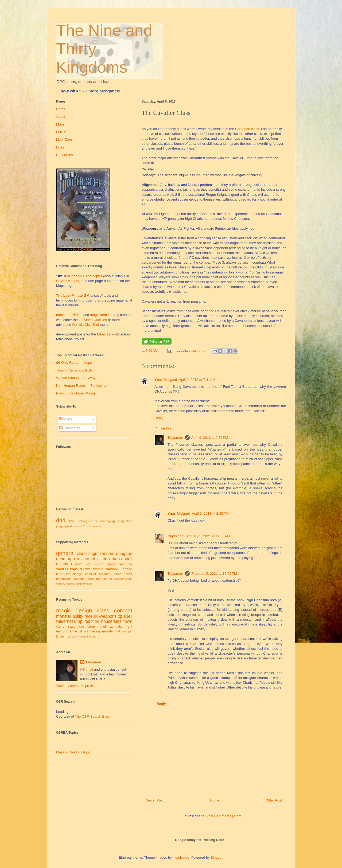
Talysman (175, 438)
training (88, 584)
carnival (91, 574)
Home (215, 800)
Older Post (274, 800)
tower (128, 574)
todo (106, 559)
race (88, 616)
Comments (70, 428)
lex (68, 574)
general (65, 553)
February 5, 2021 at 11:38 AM (207, 536)
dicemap (64, 564)
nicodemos (181, 857)
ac (112, 626)
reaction (92, 621)
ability (78, 616)
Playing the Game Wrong (75, 393)
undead (127, 569)
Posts (66, 419)
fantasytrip (108, 521)
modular (105, 574)
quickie (85, 569)
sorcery (61, 584)
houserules (111, 621)
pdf (88, 564)
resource (125, 564)
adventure (119, 579)
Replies (166, 428)
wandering (92, 631)
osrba (117, 574)
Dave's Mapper (68, 281)
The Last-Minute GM (73, 296)
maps (117, 559)
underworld (64, 579)
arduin (91, 526)
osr (124, 631)
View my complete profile (75, 686)
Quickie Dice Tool (85, 325)
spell (128, 559)
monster (64, 616)
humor (99, 564)
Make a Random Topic (73, 752)
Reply (159, 418)
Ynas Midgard (166, 380)
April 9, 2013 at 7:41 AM (197, 380)
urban (91, 579)
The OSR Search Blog (92, 716)
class (193, 351)
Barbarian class (247, 129)
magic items (99, 315)
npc (109, 579)
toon (98, 526)
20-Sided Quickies (93, 320)
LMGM (61, 132)
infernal (101, 579)
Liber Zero (64, 140)
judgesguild (64, 526)
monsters (63, 315)
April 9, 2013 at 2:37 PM (210, 438)
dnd (202, 351)
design (84, 610)
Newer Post (155, 800)
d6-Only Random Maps (74, 363)
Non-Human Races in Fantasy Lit (82, 386)
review (83, 559)
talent (79, 584)
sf (81, 631)
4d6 (118, 631)
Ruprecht (175, 536)
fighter (60, 636)
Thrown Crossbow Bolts (74, 370)
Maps (60, 124)
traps (74, 569)
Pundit (88, 669)
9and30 (62, 569)
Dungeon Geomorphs (85, 276)
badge (78, 574)
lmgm (94, 554)
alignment (125, 626)
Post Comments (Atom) (224, 816)
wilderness (66, 621)
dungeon (124, 554)
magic (63, 610)
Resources (64, 155)
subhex (71, 584)
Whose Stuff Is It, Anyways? (78, 378)
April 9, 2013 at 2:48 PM (210, 513)
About (61, 117)
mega (111, 564)
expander (79, 579)
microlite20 (79, 526)
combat (123, 610)
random (107, 554)
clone (82, 554)
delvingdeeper (87, 521)
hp (80, 621)
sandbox (112, 569)
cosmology (87, 626)
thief (103, 626)
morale (107, 631)
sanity (75, 637)
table (95, 559)
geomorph (65, 559)
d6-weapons (105, 616)
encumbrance (67, 631)
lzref (59, 574)
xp (120, 616)
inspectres (125, 521)
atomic (98, 569)
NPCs (77, 315)
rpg (72, 521)
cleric (60, 626)
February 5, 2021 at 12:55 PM (214, 574)
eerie (129, 579)
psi (130, 631)
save (71, 626)
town (79, 564)
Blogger (216, 857)
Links (60, 147)
